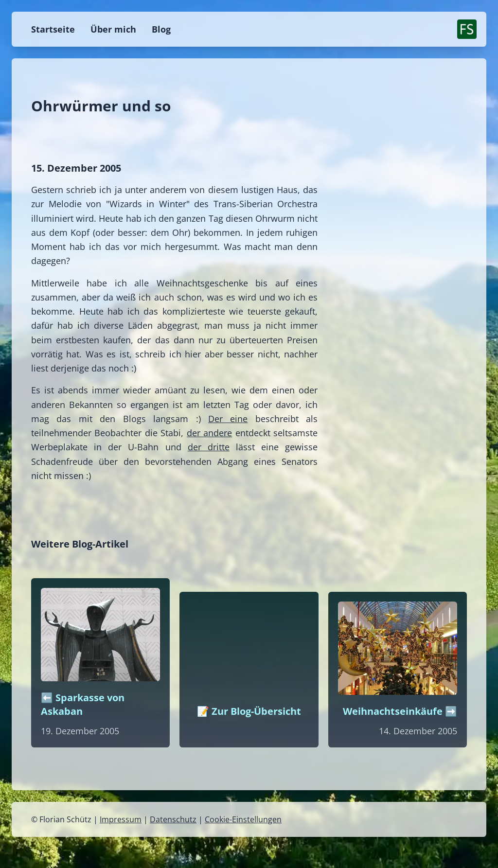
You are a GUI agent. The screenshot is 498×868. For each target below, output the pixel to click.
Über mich (113, 29)
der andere (209, 433)
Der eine (228, 419)
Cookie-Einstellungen (243, 819)
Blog (161, 29)
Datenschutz (173, 819)
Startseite (53, 29)
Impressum (121, 819)
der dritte (209, 447)
